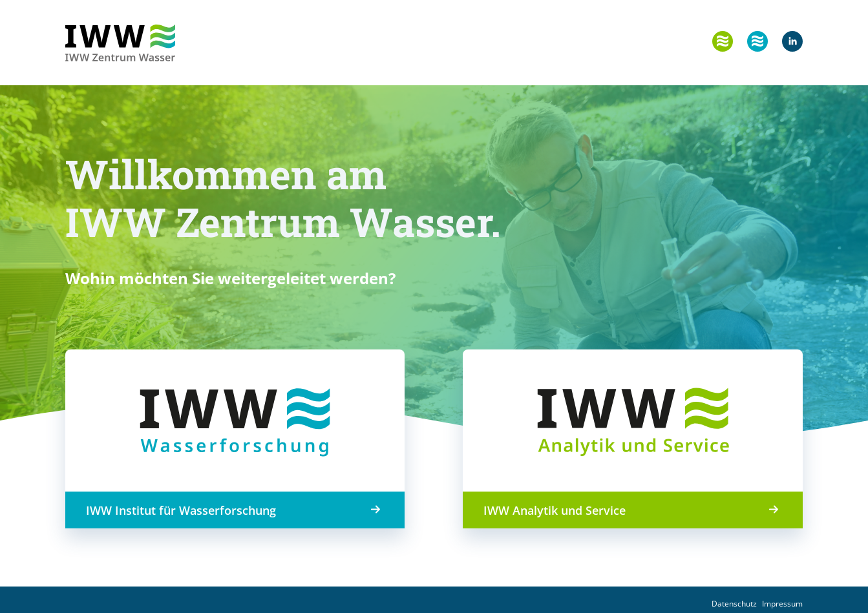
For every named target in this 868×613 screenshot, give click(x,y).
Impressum (782, 604)
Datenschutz (734, 604)
